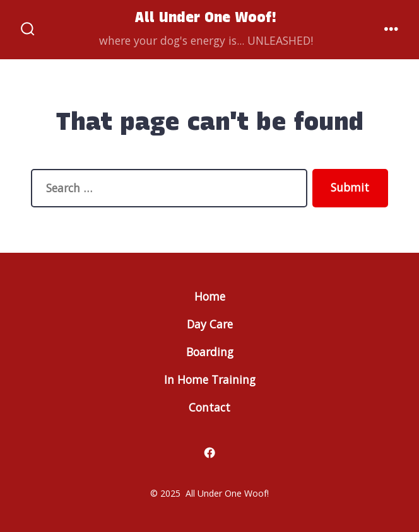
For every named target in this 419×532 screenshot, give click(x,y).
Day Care (210, 324)
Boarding (210, 352)
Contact (209, 407)
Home (210, 296)
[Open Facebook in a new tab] (209, 453)
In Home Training (210, 379)
